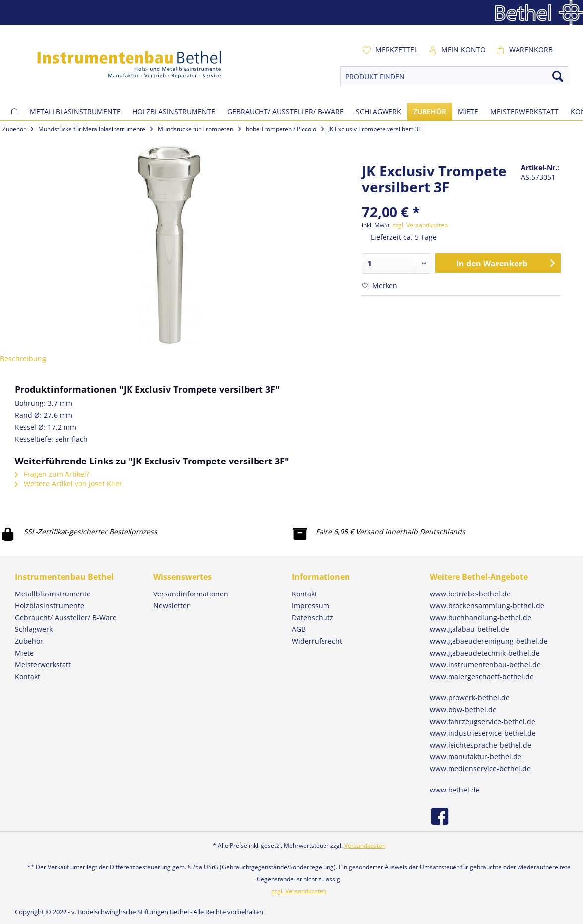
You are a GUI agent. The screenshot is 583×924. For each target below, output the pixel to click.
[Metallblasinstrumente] (75, 111)
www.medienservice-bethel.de (480, 768)
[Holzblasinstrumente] (174, 111)
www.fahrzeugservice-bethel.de (483, 721)
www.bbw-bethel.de (463, 709)
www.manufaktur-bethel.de (476, 757)
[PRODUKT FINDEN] (454, 76)
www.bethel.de (455, 790)
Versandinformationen (191, 594)
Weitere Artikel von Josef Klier (68, 484)
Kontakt (304, 594)
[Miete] (468, 111)
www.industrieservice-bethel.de (483, 733)
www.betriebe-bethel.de (470, 594)
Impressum (311, 606)
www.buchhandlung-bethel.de (481, 618)
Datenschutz (313, 618)
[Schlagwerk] (379, 111)
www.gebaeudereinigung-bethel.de (489, 641)
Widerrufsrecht (317, 641)
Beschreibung (23, 359)
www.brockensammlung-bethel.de (487, 606)
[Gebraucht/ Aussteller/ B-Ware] (286, 111)
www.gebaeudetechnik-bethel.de (485, 653)
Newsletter (171, 606)
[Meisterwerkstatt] (524, 111)
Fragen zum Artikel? (52, 474)
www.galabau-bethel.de (469, 629)
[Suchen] (558, 76)
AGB (299, 629)
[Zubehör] (430, 111)
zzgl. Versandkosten (420, 225)
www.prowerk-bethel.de (470, 697)
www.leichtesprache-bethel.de (481, 745)
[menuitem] (390, 50)
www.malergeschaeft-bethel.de (482, 677)
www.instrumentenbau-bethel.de (485, 665)
